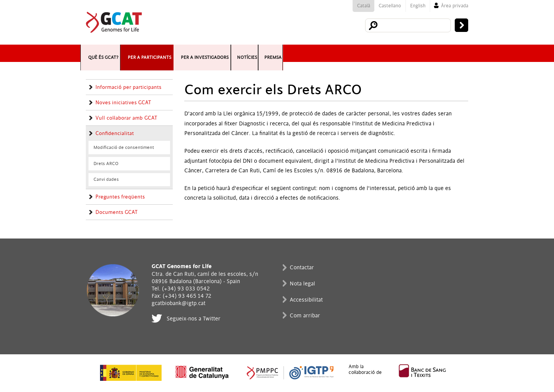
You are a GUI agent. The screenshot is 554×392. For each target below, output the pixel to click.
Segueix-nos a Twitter (194, 319)
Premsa (449, 53)
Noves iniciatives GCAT (123, 103)
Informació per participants (128, 87)
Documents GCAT (117, 212)
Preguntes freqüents (120, 197)
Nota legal (302, 284)
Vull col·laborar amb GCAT (126, 118)
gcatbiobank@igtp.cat (179, 303)
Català (364, 6)
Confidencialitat (115, 133)
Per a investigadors (330, 53)
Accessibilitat (306, 300)
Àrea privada (455, 6)
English (418, 6)
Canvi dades (106, 179)
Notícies (408, 53)
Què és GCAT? (124, 53)
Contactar (302, 268)
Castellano (390, 6)
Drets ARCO (106, 163)
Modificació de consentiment (124, 147)
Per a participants (221, 53)
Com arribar (305, 316)
